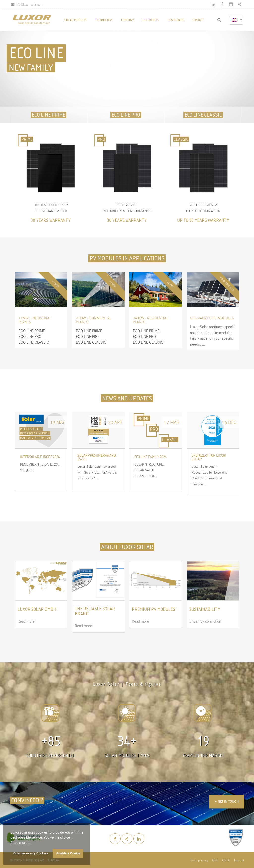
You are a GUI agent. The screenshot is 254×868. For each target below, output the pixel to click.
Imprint (239, 860)
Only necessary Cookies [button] (31, 853)
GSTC (226, 860)
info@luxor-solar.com (27, 4)
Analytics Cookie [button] (68, 853)
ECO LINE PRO (126, 115)
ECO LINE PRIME (49, 115)
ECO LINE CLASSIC (203, 115)
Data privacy (199, 860)
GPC (215, 860)
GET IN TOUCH (228, 801)
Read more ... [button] (21, 843)
